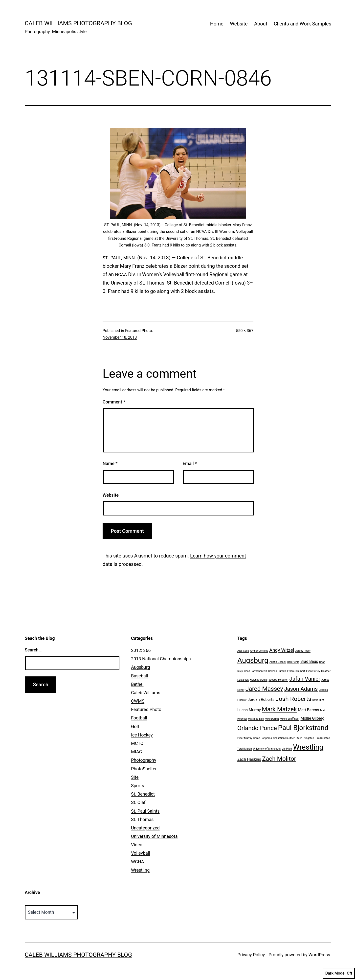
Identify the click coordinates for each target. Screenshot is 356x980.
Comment (114, 402)
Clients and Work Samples (303, 24)
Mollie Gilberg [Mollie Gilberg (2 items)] (312, 718)
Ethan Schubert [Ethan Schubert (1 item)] (296, 671)
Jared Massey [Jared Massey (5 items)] (264, 689)
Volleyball (141, 853)
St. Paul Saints (145, 811)
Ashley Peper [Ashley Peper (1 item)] (303, 651)
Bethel (137, 684)
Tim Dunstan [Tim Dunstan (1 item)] (323, 738)
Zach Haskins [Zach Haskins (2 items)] (249, 759)
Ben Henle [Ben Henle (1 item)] (293, 662)
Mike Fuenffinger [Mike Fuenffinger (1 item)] (290, 719)
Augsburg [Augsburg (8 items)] (253, 660)
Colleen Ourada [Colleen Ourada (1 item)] (277, 671)
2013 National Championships (161, 659)
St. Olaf (138, 802)
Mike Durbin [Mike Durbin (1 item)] (272, 719)
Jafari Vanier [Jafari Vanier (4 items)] (305, 679)
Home (217, 24)
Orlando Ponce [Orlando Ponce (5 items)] (257, 728)
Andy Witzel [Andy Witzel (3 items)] (282, 650)
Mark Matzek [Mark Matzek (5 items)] (279, 709)
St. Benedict (143, 794)
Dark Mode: (339, 973)
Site (135, 777)
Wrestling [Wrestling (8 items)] (308, 747)
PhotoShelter (144, 769)
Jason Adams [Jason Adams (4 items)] (301, 689)
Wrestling (140, 870)
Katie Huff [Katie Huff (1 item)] (318, 700)
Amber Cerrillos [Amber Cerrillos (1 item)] (259, 651)
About (261, 24)
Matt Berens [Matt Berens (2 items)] (309, 710)
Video (137, 845)
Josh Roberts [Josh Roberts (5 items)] (293, 699)
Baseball (140, 676)
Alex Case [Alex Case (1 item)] (243, 651)
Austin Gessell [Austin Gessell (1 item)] (278, 662)
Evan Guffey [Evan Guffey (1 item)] (313, 671)
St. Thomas (142, 819)
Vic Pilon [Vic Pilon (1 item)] (287, 749)
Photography (144, 760)
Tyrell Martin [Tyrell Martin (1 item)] (245, 749)
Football (139, 718)
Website (239, 24)
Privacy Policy (251, 955)
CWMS (138, 701)
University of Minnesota (154, 836)
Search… (33, 650)
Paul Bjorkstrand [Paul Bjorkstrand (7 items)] (303, 728)
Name (110, 463)
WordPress (319, 955)
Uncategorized (145, 828)
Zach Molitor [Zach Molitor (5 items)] (279, 759)
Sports (138, 786)
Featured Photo (146, 709)
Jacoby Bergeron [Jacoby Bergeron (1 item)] (278, 680)
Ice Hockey (142, 735)
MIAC (136, 752)
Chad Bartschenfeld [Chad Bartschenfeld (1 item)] (256, 671)
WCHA (137, 862)
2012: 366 (141, 650)
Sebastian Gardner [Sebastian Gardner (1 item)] (284, 738)
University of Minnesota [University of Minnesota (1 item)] (267, 749)
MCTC (137, 743)
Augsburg (141, 667)
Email (190, 463)
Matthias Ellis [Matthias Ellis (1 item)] (256, 719)
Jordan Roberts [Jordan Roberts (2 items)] (261, 700)
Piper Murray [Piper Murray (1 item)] (245, 738)
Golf (135, 726)
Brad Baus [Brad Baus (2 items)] (309, 661)
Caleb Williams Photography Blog (78, 23)
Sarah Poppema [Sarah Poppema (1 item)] (263, 738)
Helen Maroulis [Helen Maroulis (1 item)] (258, 680)
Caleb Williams (146, 693)
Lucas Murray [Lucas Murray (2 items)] (249, 710)
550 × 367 (245, 331)
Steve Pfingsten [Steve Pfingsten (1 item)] (305, 738)
